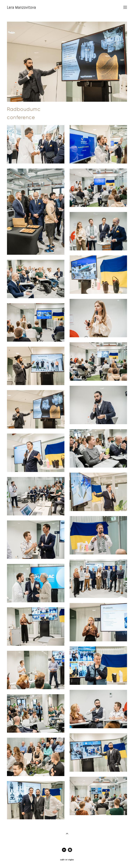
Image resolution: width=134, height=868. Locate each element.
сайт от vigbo (67, 860)
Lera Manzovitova (21, 7)
